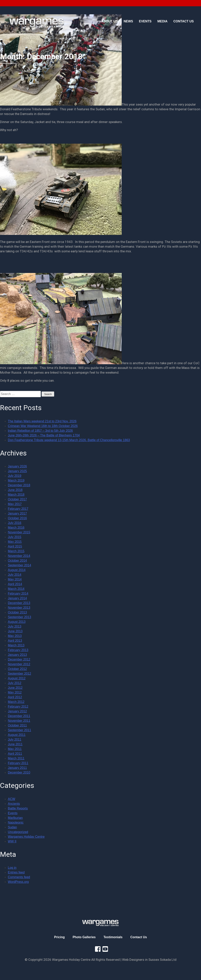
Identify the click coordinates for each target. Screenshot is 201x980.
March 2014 (16, 589)
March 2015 (16, 551)
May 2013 (15, 636)
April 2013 (15, 641)
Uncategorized (18, 832)
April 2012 (15, 697)
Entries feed (16, 872)
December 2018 (19, 485)
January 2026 (17, 466)
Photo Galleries (84, 937)
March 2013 (16, 645)
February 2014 (18, 594)
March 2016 (16, 528)
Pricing (59, 937)
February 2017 (18, 509)
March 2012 (16, 702)
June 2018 (15, 490)
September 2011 (19, 730)
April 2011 (15, 754)
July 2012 (15, 683)
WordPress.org (18, 882)
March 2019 (16, 480)
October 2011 (17, 725)
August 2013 (17, 622)
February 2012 (18, 707)
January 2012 (17, 711)
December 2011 (19, 716)
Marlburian (15, 818)
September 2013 (19, 617)
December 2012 (19, 659)
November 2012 (19, 664)
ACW (11, 799)
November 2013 (19, 608)
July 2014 (15, 575)
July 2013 (15, 626)
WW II (12, 841)
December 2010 (19, 772)
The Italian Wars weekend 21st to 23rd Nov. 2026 (42, 421)
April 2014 (15, 584)
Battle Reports (18, 808)
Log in (12, 868)
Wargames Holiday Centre (26, 837)
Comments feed (19, 877)
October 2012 (17, 669)
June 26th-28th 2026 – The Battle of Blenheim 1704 (44, 435)
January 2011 (17, 768)
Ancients (14, 804)
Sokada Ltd (168, 960)
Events (13, 813)
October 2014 (17, 561)
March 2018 (16, 495)
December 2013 (19, 603)
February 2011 (18, 763)
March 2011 (16, 758)
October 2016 (17, 518)
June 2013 (15, 631)
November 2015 (19, 532)
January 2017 (17, 513)
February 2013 (18, 650)
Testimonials (113, 937)
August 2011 (17, 735)
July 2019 (15, 476)
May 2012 (15, 692)
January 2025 (17, 471)
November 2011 (19, 721)
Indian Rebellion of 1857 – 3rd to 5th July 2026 (40, 431)
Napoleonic (16, 823)
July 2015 (15, 537)
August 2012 (17, 678)
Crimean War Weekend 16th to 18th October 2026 (43, 426)
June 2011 (15, 744)
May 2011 (15, 749)
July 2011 (15, 740)
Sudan (12, 827)
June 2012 (15, 688)
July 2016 (15, 523)
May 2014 (15, 579)
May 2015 (15, 542)
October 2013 (17, 612)
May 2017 (15, 504)
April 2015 (15, 546)
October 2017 (17, 499)
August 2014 (17, 570)
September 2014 (19, 565)
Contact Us (139, 937)
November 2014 (19, 556)
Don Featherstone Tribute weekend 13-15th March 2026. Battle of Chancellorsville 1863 (69, 440)
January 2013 (17, 655)
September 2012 (19, 674)
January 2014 (17, 598)
